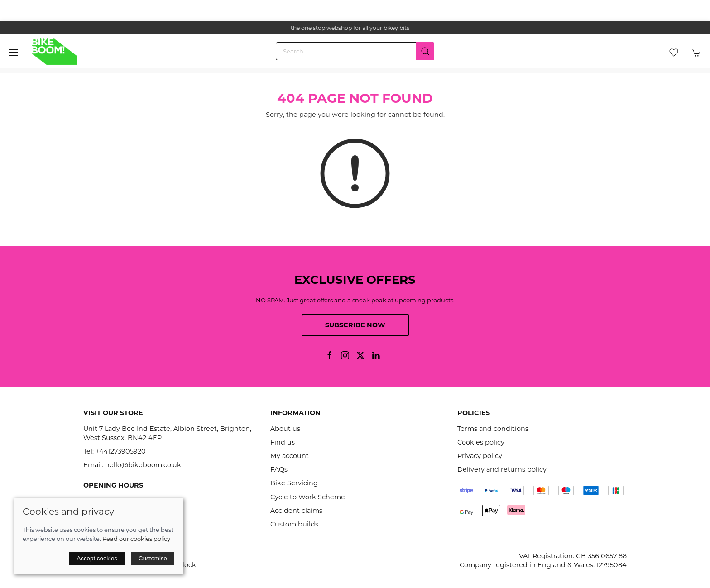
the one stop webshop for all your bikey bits (355, 28)
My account (290, 456)
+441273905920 (121, 451)
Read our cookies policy (136, 539)
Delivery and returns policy (502, 469)
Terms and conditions (493, 429)
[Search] (355, 51)
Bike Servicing (294, 483)
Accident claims (296, 511)
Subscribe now (355, 325)
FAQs (279, 469)
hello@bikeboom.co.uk (143, 465)
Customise (153, 558)
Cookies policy (481, 442)
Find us (283, 442)
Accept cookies (97, 558)
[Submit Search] (425, 51)
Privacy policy (480, 456)
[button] (14, 53)
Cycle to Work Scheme (308, 497)
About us (285, 429)
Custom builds (294, 524)
